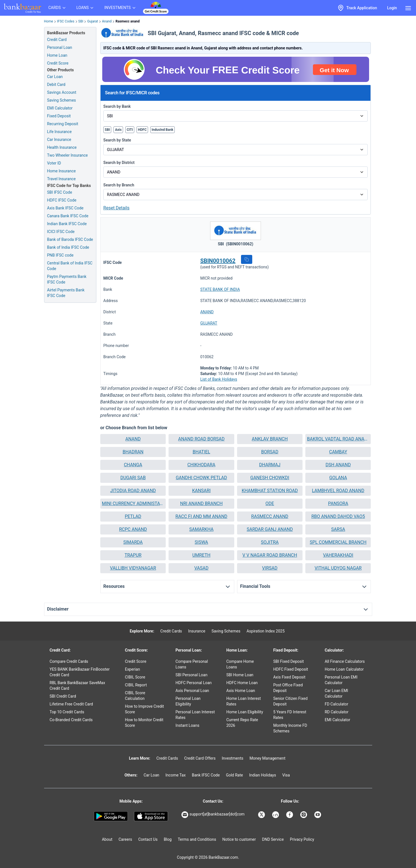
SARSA (338, 529)
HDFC (142, 130)
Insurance (197, 631)
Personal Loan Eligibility (188, 701)
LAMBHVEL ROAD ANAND (338, 491)
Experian (133, 669)
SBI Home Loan (240, 675)
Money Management (267, 758)
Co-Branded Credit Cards (71, 720)
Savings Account (62, 92)
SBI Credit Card (63, 696)
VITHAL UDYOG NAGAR (338, 568)
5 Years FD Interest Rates (290, 715)
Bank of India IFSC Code (68, 247)
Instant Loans (187, 725)
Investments (232, 758)
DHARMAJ (270, 465)
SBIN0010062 (218, 261)
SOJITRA (270, 542)
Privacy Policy (302, 839)
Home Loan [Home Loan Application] (57, 55)
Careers (125, 839)
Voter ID (54, 163)
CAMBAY (338, 452)
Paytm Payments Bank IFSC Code (67, 279)
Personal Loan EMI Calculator (341, 680)
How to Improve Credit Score (145, 709)
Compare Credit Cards (69, 661)
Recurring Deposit (63, 124)
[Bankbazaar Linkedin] (276, 815)
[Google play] (111, 816)
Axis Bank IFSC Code (65, 208)
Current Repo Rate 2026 (242, 723)
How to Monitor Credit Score (144, 723)
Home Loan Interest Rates (244, 701)
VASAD (201, 568)
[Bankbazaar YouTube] (318, 815)
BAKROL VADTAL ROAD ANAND (338, 439)
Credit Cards (171, 631)
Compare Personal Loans (192, 664)
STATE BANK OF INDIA (220, 289)
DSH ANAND (338, 465)
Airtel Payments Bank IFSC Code (66, 293)
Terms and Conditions (197, 839)
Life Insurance (60, 132)
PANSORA (338, 503)
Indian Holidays (263, 775)
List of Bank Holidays (219, 379)
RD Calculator (337, 712)
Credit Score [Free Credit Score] (58, 63)
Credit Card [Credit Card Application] (57, 40)
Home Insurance (62, 171)
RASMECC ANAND (270, 516)
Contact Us (148, 839)
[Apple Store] (151, 816)
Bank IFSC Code (206, 775)
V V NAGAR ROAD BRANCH (270, 555)
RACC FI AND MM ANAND (202, 516)
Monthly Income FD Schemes (290, 728)
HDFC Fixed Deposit (291, 669)
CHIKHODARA (201, 465)
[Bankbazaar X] (262, 815)
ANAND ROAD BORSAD (201, 439)
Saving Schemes (62, 100)
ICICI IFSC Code (61, 232)
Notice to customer (239, 839)
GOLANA (338, 478)
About (107, 839)
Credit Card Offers (200, 758)
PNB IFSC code (60, 255)
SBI (81, 21)
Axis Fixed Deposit (289, 677)
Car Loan (55, 77)
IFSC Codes (66, 21)
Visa (286, 775)
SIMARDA (133, 542)
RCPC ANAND (133, 529)
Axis (118, 130)
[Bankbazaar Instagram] (304, 815)
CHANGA (133, 465)
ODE (270, 503)
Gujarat (92, 21)
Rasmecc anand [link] (128, 21)
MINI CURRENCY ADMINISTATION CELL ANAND (133, 503)
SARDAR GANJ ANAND (270, 529)
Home (49, 21)
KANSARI (201, 491)
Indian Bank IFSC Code (67, 224)
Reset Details (116, 208)
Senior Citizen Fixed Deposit (290, 701)
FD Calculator (337, 704)
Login (392, 8)
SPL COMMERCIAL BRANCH (338, 542)
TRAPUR (133, 555)
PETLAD (133, 516)
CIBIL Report (136, 685)
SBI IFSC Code (60, 192)
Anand (107, 21)
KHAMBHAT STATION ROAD (270, 491)
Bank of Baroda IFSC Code (70, 239)
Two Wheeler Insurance (68, 155)
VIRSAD (270, 568)
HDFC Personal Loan (194, 683)
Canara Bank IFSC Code (68, 216)
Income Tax (176, 775)
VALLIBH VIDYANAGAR (133, 568)
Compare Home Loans (240, 664)
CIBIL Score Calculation (135, 696)
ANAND (207, 312)
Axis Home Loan (241, 691)
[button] (247, 259)
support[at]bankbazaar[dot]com (213, 815)
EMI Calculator (60, 108)
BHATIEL (202, 452)
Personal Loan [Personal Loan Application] (60, 47)
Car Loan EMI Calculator (336, 693)
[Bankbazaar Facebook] (290, 815)
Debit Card (56, 84)
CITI (130, 130)
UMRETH (201, 555)
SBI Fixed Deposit (289, 661)
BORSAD (270, 452)
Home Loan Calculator (344, 669)
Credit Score (136, 661)
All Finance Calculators (345, 661)
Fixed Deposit (59, 116)
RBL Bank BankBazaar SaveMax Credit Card (78, 686)
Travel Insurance (62, 179)
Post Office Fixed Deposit (288, 688)
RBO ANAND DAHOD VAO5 (338, 516)
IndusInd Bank (162, 130)
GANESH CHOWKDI (270, 478)
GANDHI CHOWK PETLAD (202, 478)
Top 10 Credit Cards (67, 712)
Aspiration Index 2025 (266, 631)
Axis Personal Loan (192, 691)
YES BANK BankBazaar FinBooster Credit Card (80, 672)
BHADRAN (133, 452)
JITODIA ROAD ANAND (133, 491)
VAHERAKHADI (338, 555)
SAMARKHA (201, 529)
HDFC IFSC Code (62, 200)
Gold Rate (234, 775)
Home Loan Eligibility (245, 712)
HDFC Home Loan (242, 683)
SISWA (201, 542)
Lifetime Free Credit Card (71, 704)
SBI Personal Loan (192, 675)
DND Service (273, 839)
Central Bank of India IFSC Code (70, 266)
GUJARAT (209, 323)
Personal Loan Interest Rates (195, 715)
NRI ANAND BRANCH (201, 503)
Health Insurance (62, 147)
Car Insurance (59, 140)
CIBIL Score (135, 677)
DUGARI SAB (133, 478)
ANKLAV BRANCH (270, 439)
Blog (168, 839)
